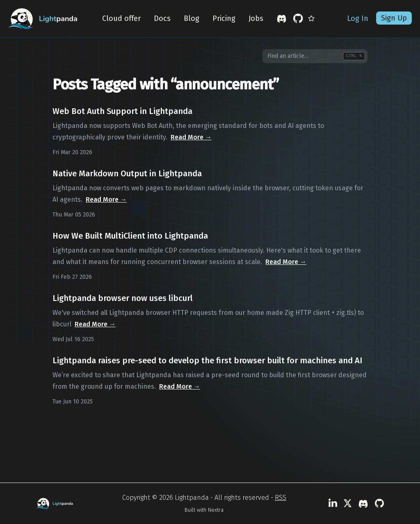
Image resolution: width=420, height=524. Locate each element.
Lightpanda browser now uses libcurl (123, 298)
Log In (358, 19)
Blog (192, 19)
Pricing (224, 19)
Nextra (216, 510)
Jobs (256, 19)
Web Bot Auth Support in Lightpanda (122, 111)
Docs (162, 19)
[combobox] (315, 56)
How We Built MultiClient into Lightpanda (130, 236)
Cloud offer (121, 19)
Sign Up (394, 18)
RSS (281, 498)
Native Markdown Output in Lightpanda (127, 173)
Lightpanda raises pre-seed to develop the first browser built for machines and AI (207, 360)
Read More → (191, 137)
